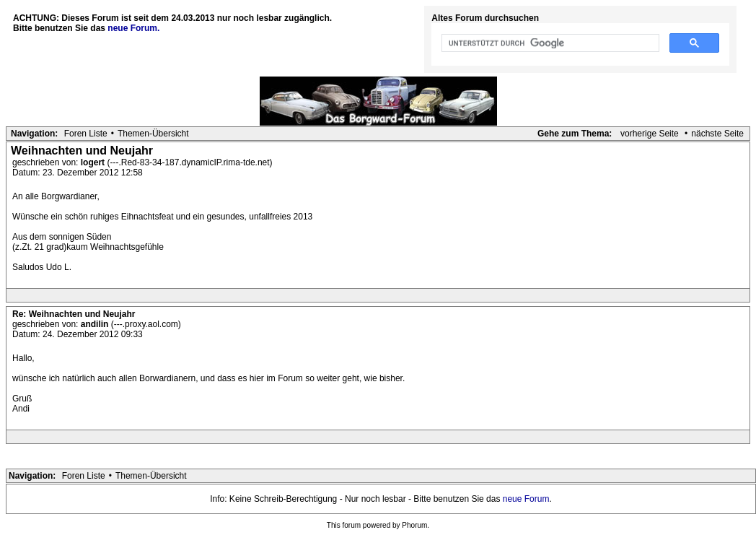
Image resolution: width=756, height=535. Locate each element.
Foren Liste (86, 134)
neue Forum (526, 499)
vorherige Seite (650, 134)
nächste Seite (717, 134)
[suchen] (549, 43)
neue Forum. (133, 28)
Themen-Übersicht (153, 134)
